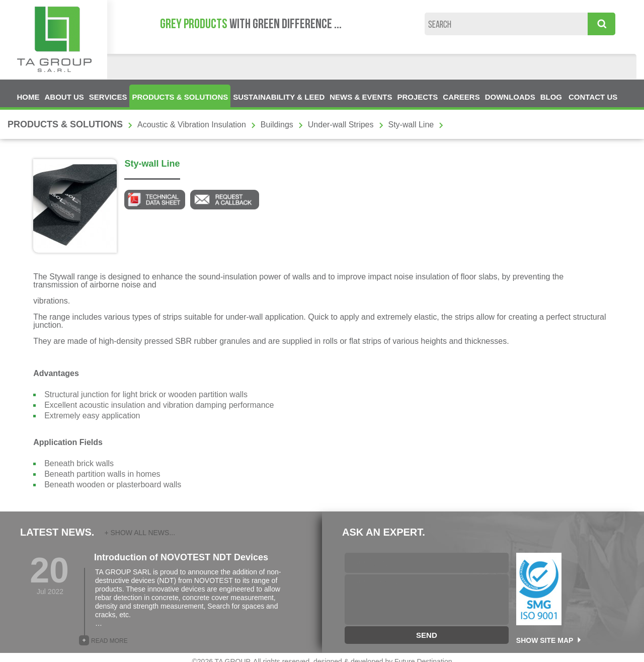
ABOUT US (64, 97)
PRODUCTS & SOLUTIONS (180, 97)
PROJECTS (417, 97)
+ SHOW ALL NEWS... (140, 533)
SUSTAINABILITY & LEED (279, 97)
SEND (427, 635)
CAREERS (461, 97)
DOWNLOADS (510, 97)
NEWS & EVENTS (361, 97)
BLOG (551, 97)
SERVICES (108, 97)
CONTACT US (593, 97)
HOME (28, 97)
